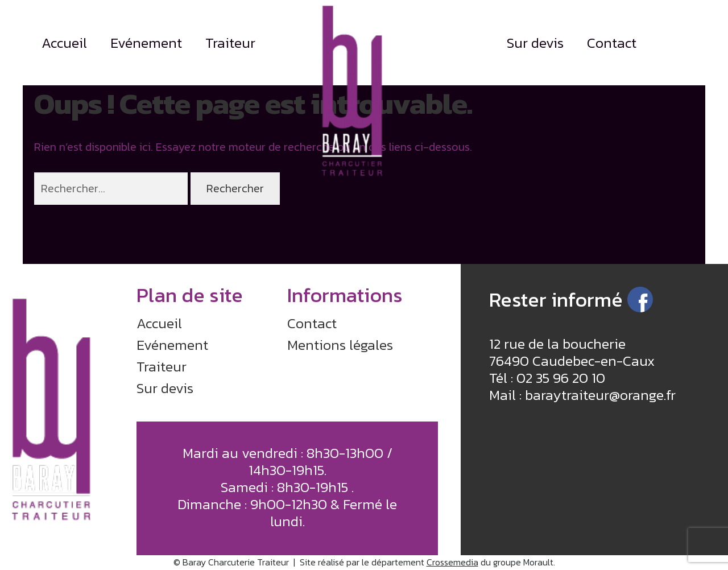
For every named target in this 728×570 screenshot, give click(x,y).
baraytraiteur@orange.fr (600, 395)
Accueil (64, 43)
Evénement (146, 43)
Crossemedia (452, 562)
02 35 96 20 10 (561, 378)
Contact (612, 43)
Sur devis (535, 43)
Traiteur (230, 43)
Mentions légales (340, 345)
